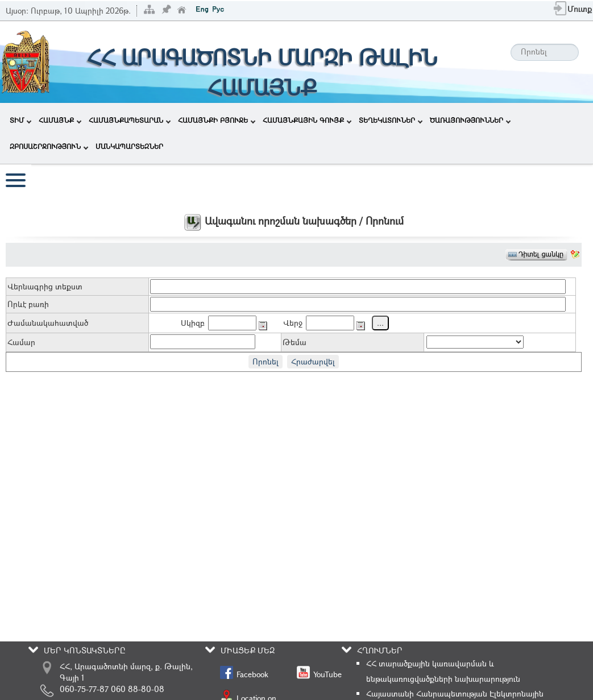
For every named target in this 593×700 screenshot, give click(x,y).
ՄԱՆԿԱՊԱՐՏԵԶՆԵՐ (129, 146)
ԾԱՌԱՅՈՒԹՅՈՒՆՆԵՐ (470, 120)
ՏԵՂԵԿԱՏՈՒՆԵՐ (391, 120)
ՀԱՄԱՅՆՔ (60, 120)
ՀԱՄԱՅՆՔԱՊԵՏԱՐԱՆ (130, 120)
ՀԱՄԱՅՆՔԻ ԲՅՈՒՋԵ (217, 120)
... (380, 323)
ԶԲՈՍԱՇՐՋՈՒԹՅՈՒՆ (49, 146)
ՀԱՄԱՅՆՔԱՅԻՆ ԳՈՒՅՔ (307, 120)
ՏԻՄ (20, 120)
